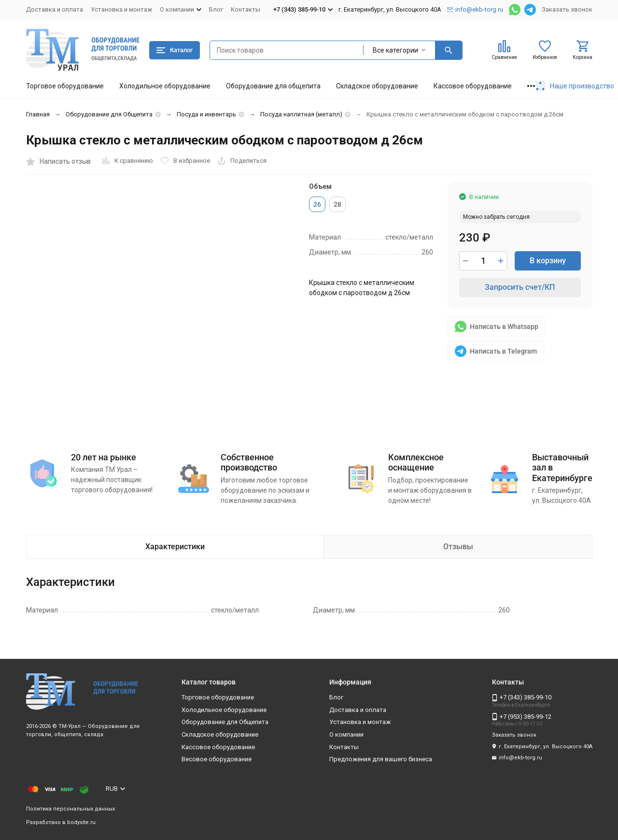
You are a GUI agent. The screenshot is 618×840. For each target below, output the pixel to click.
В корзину (548, 261)
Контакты (246, 9)
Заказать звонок (567, 9)
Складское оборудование (377, 86)
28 (337, 204)
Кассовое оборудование (473, 86)
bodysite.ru (81, 822)
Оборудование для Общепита (109, 114)
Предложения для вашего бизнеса (381, 759)
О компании (346, 734)
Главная (38, 114)
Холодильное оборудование (165, 86)
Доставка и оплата (55, 9)
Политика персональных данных (70, 809)
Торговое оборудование (65, 86)
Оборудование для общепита (273, 86)
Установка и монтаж (121, 9)
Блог (216, 9)
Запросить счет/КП (520, 287)
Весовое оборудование (217, 759)
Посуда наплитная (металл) (301, 114)
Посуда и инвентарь (206, 114)
